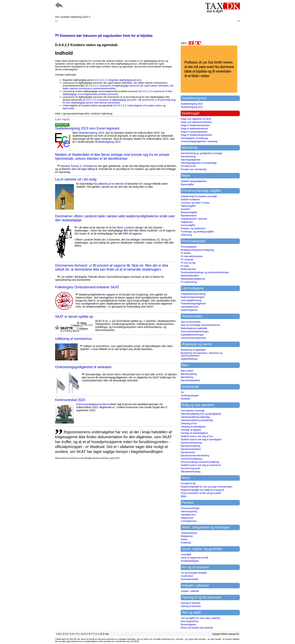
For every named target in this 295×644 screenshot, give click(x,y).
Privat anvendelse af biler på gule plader (201, 493)
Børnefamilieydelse (190, 380)
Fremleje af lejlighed (191, 430)
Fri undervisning (189, 282)
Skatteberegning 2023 (91, 133)
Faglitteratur (187, 222)
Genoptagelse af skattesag (194, 138)
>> (239, 21)
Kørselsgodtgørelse (191, 160)
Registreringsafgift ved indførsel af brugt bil (202, 490)
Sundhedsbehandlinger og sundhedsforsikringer (205, 272)
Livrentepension (189, 521)
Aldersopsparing (189, 511)
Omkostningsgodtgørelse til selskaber (83, 367)
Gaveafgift (186, 555)
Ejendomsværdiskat (191, 449)
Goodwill (185, 209)
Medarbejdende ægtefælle (194, 328)
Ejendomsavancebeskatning (195, 456)
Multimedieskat (188, 269)
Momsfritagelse (188, 625)
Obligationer (187, 536)
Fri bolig (185, 266)
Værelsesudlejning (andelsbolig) (197, 420)
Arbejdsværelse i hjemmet (194, 219)
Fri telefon (186, 253)
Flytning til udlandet (190, 603)
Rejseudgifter (187, 184)
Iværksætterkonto (189, 307)
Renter (184, 539)
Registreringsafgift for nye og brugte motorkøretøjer (206, 487)
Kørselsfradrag (188, 157)
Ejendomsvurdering (190, 446)
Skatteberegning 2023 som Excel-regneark (87, 128)
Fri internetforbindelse (192, 256)
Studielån (185, 399)
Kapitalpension (188, 515)
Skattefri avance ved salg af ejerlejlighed (201, 440)
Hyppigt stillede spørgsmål (225, 634)
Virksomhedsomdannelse (193, 338)
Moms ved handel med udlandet (197, 628)
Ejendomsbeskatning (191, 443)
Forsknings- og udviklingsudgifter (197, 232)
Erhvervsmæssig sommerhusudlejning (200, 462)
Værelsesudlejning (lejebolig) (195, 417)
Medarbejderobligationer (193, 279)
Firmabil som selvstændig (194, 169)
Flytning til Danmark (191, 606)
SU (182, 392)
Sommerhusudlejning (191, 459)
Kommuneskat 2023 (70, 400)
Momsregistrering (189, 621)
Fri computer (187, 260)
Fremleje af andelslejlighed (194, 433)
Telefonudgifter (188, 206)
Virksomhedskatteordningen (195, 332)
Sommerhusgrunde (190, 468)
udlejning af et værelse (111, 184)
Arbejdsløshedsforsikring (193, 294)
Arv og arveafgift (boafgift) (194, 573)
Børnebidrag (187, 377)
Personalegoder (189, 247)
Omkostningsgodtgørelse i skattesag (199, 141)
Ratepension (187, 518)
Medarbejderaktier (190, 276)
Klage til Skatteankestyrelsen (195, 125)
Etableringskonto (189, 310)
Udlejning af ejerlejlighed (193, 427)
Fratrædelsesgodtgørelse (193, 304)
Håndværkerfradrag (191, 472)
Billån (183, 496)
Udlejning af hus (189, 423)
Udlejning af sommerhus (73, 339)
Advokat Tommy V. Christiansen (79, 166)
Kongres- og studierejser (193, 228)
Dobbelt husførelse (190, 200)
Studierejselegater (190, 396)
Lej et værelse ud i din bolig (76, 179)
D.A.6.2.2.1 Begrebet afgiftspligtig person (118, 80)
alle (107, 634)
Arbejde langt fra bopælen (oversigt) (199, 196)
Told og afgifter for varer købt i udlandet (200, 618)
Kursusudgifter (188, 225)
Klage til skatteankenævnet (194, 129)
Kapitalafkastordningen (192, 335)
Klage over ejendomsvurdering (196, 122)
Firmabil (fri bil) (188, 166)
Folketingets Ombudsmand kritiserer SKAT (87, 287)
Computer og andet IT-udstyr (195, 203)
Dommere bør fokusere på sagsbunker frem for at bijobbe (104, 36)
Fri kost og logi (188, 263)
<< (56, 21)
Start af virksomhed (190, 322)
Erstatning (186, 543)
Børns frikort (187, 371)
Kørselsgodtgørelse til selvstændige (199, 163)
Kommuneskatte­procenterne (93, 404)
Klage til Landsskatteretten (194, 132)
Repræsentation (189, 216)
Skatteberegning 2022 (108, 142)
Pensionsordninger (190, 508)
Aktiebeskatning (189, 533)
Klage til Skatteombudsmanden (196, 135)
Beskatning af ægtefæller (193, 350)
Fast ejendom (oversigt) (193, 411)
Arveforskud (187, 576)
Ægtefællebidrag (189, 359)
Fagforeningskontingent (192, 297)
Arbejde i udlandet (190, 591)
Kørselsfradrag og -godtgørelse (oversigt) (201, 153)
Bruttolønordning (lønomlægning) (197, 250)
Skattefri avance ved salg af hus (197, 436)
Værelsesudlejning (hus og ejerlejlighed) (201, 414)
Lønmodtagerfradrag (191, 300)
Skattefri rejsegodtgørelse (194, 181)
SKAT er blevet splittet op (74, 317)
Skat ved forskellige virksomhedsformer (200, 325)
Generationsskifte (189, 579)
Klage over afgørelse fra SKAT (196, 119)
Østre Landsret (126, 228)
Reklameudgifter (189, 212)
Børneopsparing (189, 374)
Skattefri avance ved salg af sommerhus (201, 465)
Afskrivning (186, 235)
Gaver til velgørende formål (194, 558)
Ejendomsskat (188, 452)
